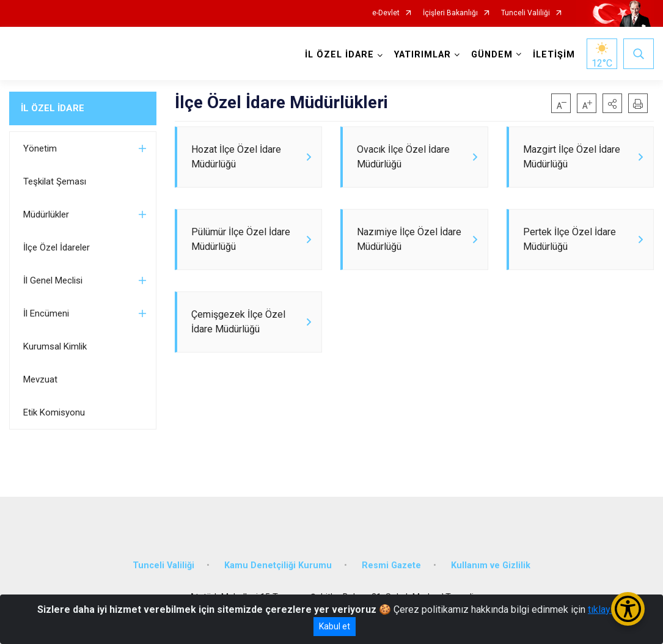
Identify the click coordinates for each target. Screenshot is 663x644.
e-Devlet (386, 13)
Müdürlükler (46, 214)
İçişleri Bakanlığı (450, 13)
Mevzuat (40, 379)
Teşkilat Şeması (55, 181)
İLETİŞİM (554, 55)
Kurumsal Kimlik (55, 346)
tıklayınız (607, 609)
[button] (612, 103)
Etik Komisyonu (54, 412)
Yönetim (40, 148)
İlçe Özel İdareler (57, 247)
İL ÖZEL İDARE (53, 108)
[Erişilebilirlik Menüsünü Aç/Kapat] (628, 609)
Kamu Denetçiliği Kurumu (278, 565)
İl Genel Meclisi (53, 280)
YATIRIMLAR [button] (423, 55)
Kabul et (335, 626)
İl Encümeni (46, 313)
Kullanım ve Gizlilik (491, 565)
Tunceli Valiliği (526, 13)
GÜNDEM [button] (492, 55)
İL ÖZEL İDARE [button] (339, 55)
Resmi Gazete (391, 565)
